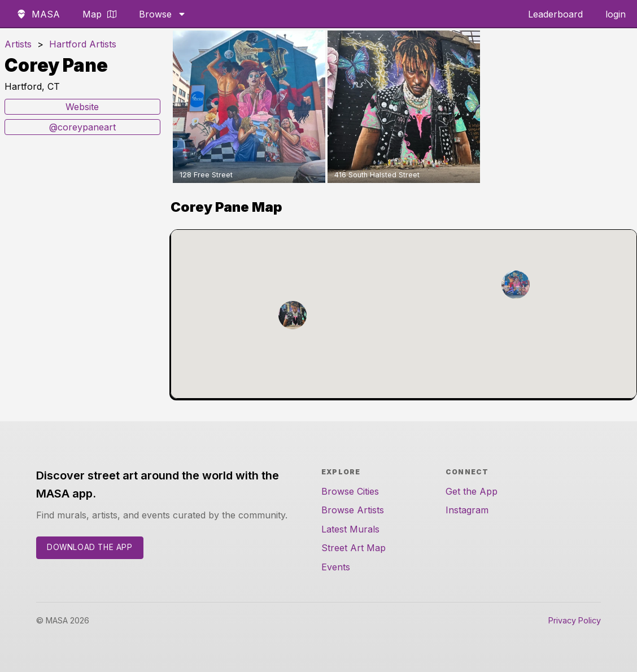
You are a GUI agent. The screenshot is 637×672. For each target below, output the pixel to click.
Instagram (467, 510)
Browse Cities (350, 491)
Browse (163, 14)
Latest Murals (350, 529)
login (616, 14)
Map (99, 14)
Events (336, 567)
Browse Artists (353, 510)
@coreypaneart (82, 127)
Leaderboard (555, 14)
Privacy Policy (575, 620)
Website (82, 107)
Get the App (472, 491)
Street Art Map (354, 548)
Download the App (90, 547)
